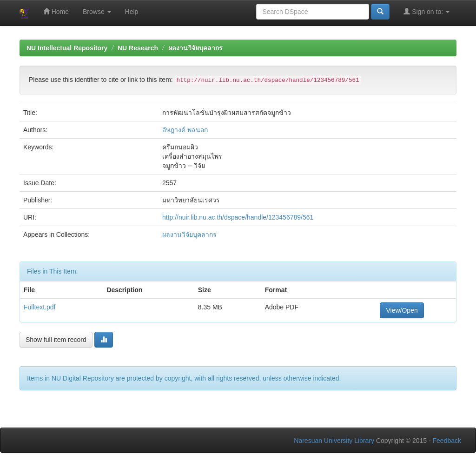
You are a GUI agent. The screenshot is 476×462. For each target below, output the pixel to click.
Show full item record (56, 340)
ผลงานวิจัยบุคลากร (195, 48)
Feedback (447, 441)
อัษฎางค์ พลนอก (185, 130)
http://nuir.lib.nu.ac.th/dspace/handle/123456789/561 (238, 217)
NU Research (138, 48)
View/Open (402, 310)
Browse (97, 12)
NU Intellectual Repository (67, 48)
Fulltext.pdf (40, 307)
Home (56, 11)
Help (132, 12)
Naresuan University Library (334, 441)
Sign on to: (426, 11)
